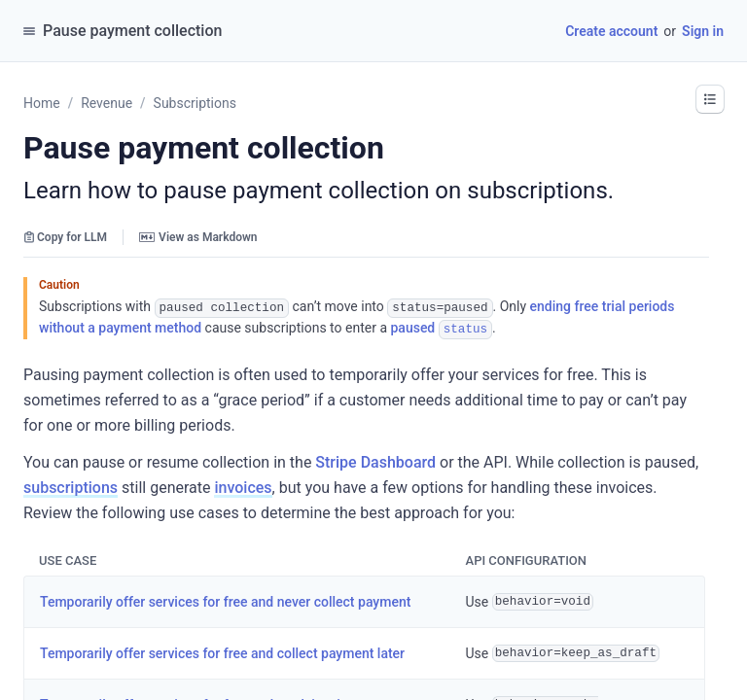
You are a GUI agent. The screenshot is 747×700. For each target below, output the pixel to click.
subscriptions (71, 486)
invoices (243, 486)
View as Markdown (198, 237)
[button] (710, 99)
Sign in (703, 31)
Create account (611, 31)
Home (42, 103)
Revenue (107, 103)
